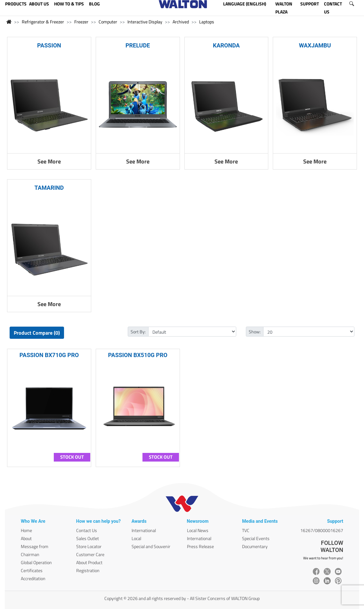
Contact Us (87, 530)
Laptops (207, 22)
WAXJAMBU (315, 45)
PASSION (49, 45)
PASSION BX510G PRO (138, 355)
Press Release (200, 546)
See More (49, 161)
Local (136, 538)
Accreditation (33, 578)
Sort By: (138, 332)
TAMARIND (49, 188)
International (144, 530)
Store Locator (89, 546)
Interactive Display (145, 22)
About (26, 538)
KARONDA (226, 45)
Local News (198, 530)
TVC (246, 530)
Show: (255, 332)
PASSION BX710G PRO (49, 355)
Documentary (255, 546)
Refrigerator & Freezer (43, 22)
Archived (181, 22)
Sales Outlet (88, 538)
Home (26, 530)
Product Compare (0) (37, 333)
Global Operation (36, 562)
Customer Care (90, 554)
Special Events (256, 538)
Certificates (32, 570)
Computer (108, 22)
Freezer (81, 22)
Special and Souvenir (151, 546)
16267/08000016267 (322, 530)
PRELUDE (138, 45)
